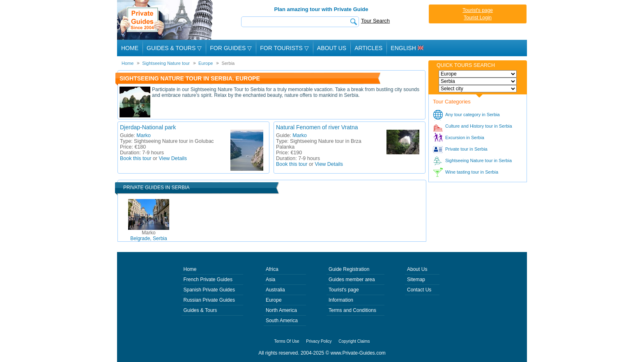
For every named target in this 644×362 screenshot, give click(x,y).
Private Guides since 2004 (166, 20)
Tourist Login (478, 18)
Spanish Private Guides (209, 290)
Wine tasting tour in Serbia (472, 172)
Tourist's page (478, 10)
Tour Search (375, 21)
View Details (173, 158)
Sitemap (416, 280)
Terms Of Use (287, 341)
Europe (274, 300)
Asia (270, 280)
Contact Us (419, 290)
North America (281, 310)
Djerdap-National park (148, 127)
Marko (144, 135)
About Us (332, 48)
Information (341, 300)
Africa (272, 269)
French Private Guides (208, 280)
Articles (368, 48)
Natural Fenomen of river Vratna (317, 127)
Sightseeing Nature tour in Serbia (478, 160)
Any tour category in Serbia (473, 115)
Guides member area (352, 280)
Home (130, 48)
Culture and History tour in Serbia (479, 126)
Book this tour (136, 158)
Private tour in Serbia (466, 149)
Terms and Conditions (352, 310)
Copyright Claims (354, 341)
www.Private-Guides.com (358, 353)
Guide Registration (349, 269)
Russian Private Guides (209, 300)
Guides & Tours (200, 310)
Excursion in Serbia (465, 137)
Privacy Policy (319, 341)
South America (282, 321)
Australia (275, 290)
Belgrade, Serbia (148, 236)
